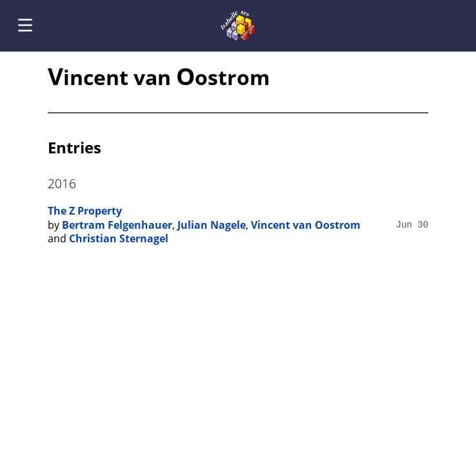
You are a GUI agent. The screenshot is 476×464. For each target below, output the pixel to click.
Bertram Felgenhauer (117, 225)
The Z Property (85, 211)
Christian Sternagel (119, 238)
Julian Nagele (212, 225)
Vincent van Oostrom (306, 225)
